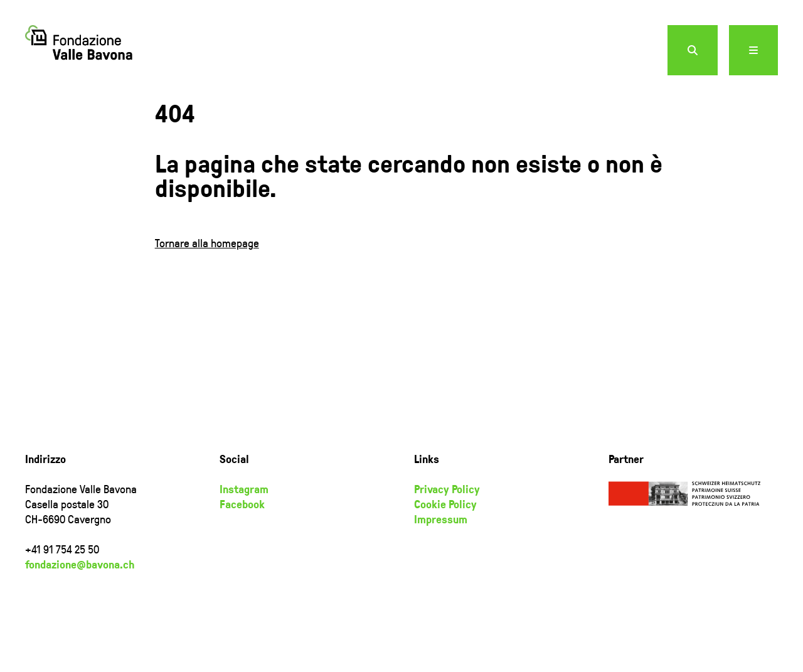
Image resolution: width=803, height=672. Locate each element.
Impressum (441, 519)
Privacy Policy (447, 489)
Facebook (242, 504)
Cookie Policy (445, 504)
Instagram (244, 489)
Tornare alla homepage (207, 243)
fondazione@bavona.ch (80, 564)
